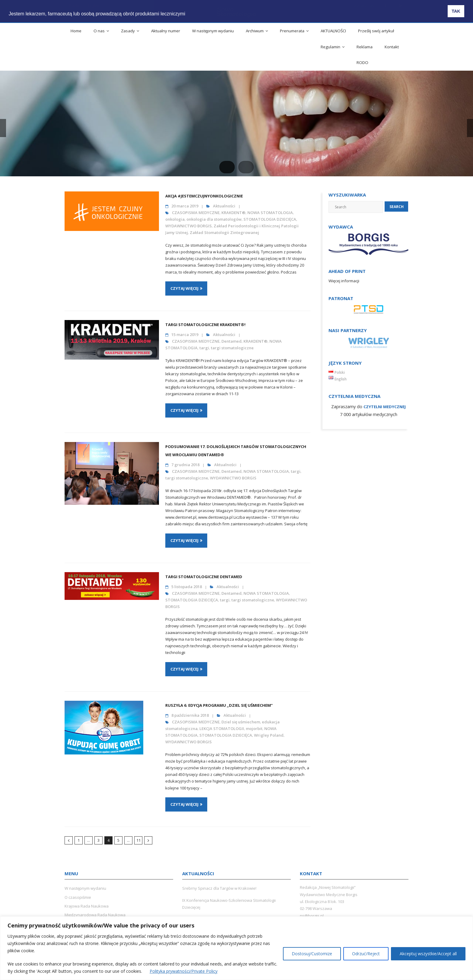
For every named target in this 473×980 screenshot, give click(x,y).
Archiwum (255, 31)
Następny (148, 840)
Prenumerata (292, 31)
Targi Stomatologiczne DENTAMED (204, 577)
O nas (99, 31)
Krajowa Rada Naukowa (87, 906)
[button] (192, 9)
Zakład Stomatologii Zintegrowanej (224, 232)
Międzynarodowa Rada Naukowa (95, 915)
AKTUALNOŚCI (333, 31)
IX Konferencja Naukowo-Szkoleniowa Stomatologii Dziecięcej (229, 904)
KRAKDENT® (233, 213)
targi (204, 348)
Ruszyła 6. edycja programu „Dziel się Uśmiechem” (219, 705)
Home (76, 31)
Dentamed (232, 341)
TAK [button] (456, 11)
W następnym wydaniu (213, 31)
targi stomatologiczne (232, 348)
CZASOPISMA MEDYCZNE (196, 213)
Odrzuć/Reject (366, 954)
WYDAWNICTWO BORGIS (189, 226)
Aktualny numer (166, 31)
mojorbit (254, 729)
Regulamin (330, 47)
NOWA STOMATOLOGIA (270, 213)
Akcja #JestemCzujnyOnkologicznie (204, 196)
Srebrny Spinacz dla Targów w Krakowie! (219, 888)
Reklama (365, 47)
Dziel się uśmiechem (241, 722)
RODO (362, 62)
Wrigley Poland (269, 735)
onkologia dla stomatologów (214, 219)
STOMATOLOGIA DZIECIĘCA (270, 219)
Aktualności (224, 206)
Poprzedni (69, 840)
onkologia (175, 219)
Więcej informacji (344, 281)
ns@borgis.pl (312, 916)
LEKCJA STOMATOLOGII (222, 729)
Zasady (128, 31)
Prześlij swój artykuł (376, 31)
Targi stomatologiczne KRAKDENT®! (205, 325)
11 (138, 840)
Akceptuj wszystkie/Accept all (428, 954)
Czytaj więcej (184, 288)
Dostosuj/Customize (312, 954)
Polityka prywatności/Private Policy (184, 971)
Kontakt (392, 47)
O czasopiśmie (78, 897)
